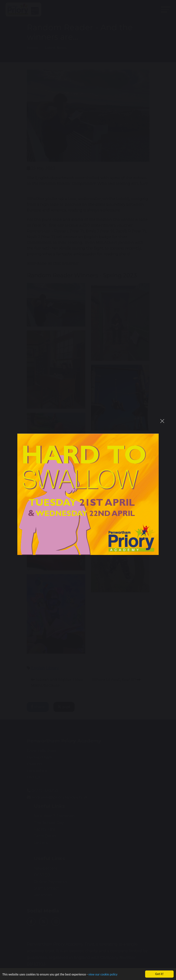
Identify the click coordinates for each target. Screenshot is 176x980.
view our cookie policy (103, 975)
